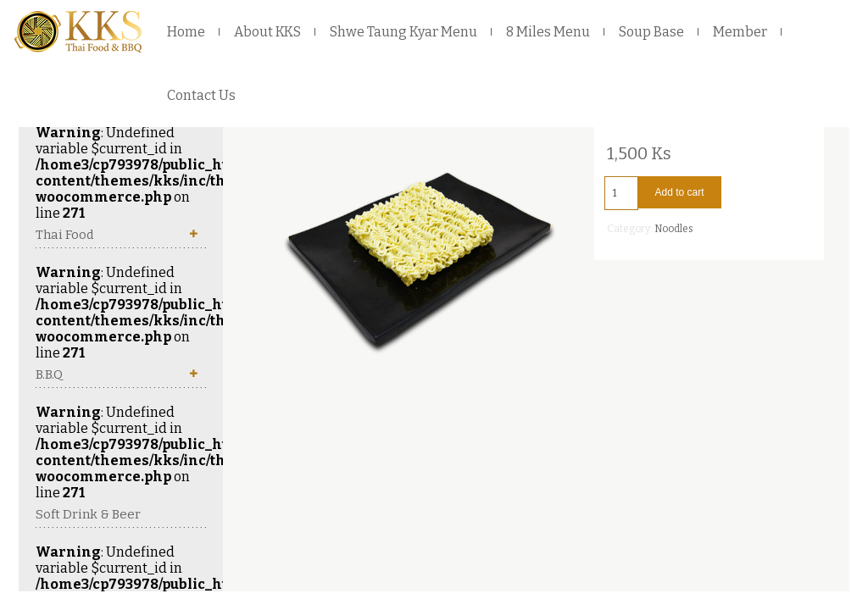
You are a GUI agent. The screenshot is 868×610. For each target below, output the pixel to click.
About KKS (267, 32)
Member (740, 32)
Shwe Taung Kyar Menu (403, 32)
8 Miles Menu (548, 32)
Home (186, 32)
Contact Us (201, 95)
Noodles (674, 229)
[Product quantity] (621, 193)
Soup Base (651, 32)
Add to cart (680, 192)
